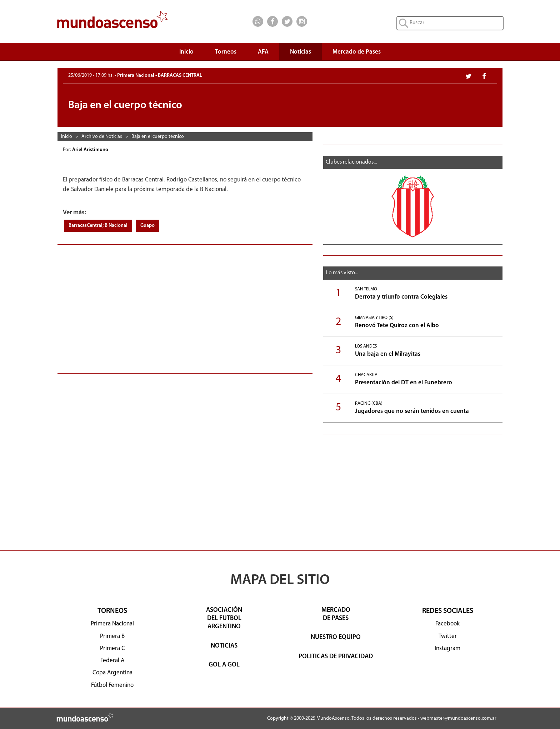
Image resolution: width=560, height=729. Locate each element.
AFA (263, 52)
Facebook (447, 624)
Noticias (301, 52)
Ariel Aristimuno (91, 150)
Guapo (147, 226)
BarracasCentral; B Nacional (98, 226)
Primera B (112, 636)
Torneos (226, 54)
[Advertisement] (185, 305)
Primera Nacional (112, 624)
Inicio (186, 52)
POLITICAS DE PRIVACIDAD (336, 657)
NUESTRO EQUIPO (336, 637)
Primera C (112, 648)
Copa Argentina (112, 673)
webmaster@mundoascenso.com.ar (458, 718)
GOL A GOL (224, 665)
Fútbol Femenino (112, 685)
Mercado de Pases (357, 52)
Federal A (112, 661)
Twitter (448, 636)
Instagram (447, 648)
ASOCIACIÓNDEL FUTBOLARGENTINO (224, 619)
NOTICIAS (224, 646)
